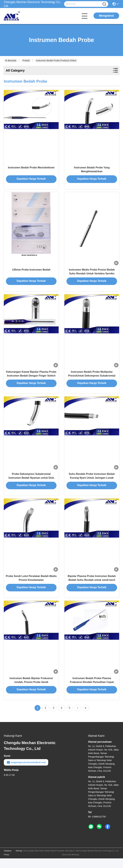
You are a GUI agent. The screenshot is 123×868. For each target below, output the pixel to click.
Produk (26, 61)
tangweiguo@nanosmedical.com (26, 772)
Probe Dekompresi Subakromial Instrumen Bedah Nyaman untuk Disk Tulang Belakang (31, 484)
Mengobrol (106, 16)
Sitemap (19, 860)
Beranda (11, 61)
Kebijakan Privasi (8, 862)
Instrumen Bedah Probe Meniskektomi (31, 169)
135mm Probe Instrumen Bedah (31, 273)
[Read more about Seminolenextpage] (78, 718)
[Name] (104, 4)
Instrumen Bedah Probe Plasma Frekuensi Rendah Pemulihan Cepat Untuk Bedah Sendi (92, 692)
